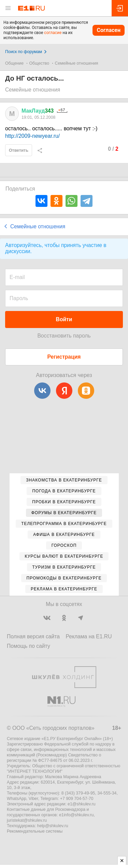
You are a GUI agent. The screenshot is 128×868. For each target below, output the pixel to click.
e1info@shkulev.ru (76, 815)
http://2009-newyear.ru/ (32, 136)
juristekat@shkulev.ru (27, 820)
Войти (64, 319)
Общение (14, 63)
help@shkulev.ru (53, 826)
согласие (53, 33)
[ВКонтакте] (42, 391)
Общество (39, 63)
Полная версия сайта (33, 636)
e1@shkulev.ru (82, 804)
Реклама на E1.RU (89, 636)
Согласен (109, 30)
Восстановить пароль (64, 336)
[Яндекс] (64, 391)
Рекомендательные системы (35, 831)
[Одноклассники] (86, 391)
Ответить (19, 150)
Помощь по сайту (29, 646)
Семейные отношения (77, 63)
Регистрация (64, 357)
